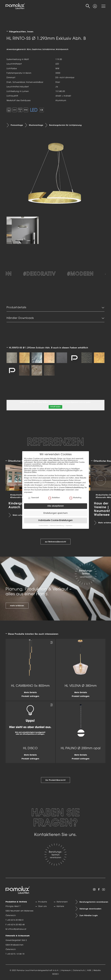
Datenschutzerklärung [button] (57, 526)
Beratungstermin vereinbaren (92, 902)
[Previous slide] (10, 480)
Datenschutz (79, 971)
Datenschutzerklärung (74, 488)
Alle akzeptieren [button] (56, 506)
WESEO (55, 974)
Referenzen (62, 902)
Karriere (60, 907)
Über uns (42, 907)
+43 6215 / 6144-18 (16, 954)
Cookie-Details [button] (43, 526)
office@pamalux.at (17, 929)
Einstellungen (60, 490)
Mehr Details (30, 693)
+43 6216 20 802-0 (15, 920)
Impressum (66, 971)
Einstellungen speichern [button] (56, 513)
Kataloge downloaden (90, 909)
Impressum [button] (69, 526)
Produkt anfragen (30, 696)
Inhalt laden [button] (55, 407)
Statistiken (54, 498)
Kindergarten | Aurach (21, 505)
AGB (89, 971)
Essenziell (33, 498)
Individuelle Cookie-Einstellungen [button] (55, 520)
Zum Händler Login (89, 915)
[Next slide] (101, 480)
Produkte (43, 902)
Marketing (76, 498)
